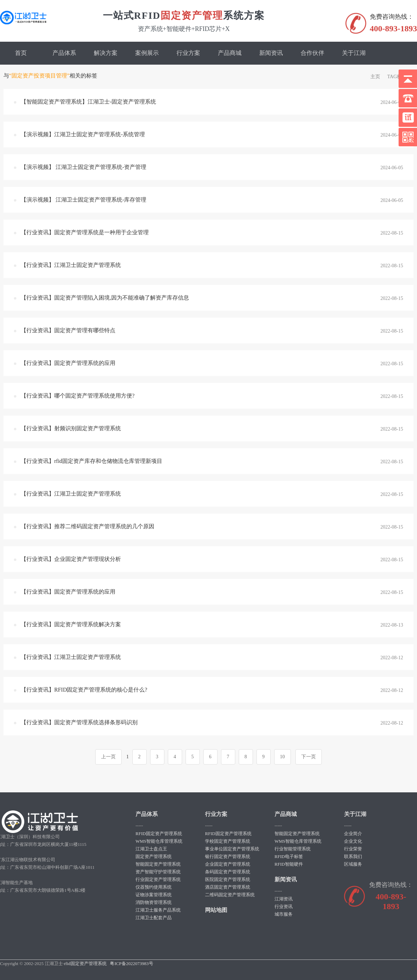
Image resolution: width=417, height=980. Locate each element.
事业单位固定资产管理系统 (232, 849)
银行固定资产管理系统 (228, 856)
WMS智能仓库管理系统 (159, 841)
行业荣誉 (353, 849)
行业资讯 (284, 906)
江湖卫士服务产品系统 (158, 910)
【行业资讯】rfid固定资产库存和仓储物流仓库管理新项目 (92, 461)
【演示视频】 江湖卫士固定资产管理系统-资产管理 (84, 167)
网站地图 (216, 910)
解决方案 (106, 53)
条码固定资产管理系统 (228, 872)
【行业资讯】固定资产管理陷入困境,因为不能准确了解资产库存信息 (105, 298)
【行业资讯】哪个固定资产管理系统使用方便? (78, 396)
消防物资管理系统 (154, 902)
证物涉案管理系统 (154, 895)
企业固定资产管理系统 (228, 864)
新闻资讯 (271, 53)
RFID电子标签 (289, 856)
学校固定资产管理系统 (228, 841)
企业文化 (353, 841)
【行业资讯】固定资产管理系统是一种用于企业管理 (85, 232)
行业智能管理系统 (293, 849)
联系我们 (353, 856)
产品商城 (230, 53)
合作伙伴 (312, 53)
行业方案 (188, 53)
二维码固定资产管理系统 (230, 895)
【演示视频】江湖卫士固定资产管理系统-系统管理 (83, 134)
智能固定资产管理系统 (158, 864)
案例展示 (147, 53)
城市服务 (284, 914)
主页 (375, 77)
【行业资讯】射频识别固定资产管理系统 (71, 428)
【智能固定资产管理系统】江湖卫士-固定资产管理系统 (88, 102)
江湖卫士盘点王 (151, 849)
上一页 (108, 757)
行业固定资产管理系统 (158, 879)
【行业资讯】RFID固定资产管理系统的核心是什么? (84, 690)
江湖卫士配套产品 (154, 918)
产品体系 (64, 53)
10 (283, 757)
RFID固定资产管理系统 (159, 834)
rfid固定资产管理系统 (85, 963)
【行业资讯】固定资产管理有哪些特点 (68, 330)
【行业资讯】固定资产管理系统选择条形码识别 (79, 722)
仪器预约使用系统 (154, 887)
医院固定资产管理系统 (228, 879)
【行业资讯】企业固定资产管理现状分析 (71, 559)
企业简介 (353, 834)
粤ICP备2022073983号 (131, 963)
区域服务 (353, 864)
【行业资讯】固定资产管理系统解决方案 (71, 624)
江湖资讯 (284, 899)
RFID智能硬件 (289, 864)
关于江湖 (354, 53)
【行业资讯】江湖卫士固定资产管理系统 (71, 265)
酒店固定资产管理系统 (228, 887)
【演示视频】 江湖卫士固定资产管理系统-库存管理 (84, 200)
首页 (21, 53)
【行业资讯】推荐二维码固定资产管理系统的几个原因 (88, 526)
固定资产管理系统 (154, 856)
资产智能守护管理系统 (158, 872)
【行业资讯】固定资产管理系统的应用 (68, 363)
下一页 (309, 757)
